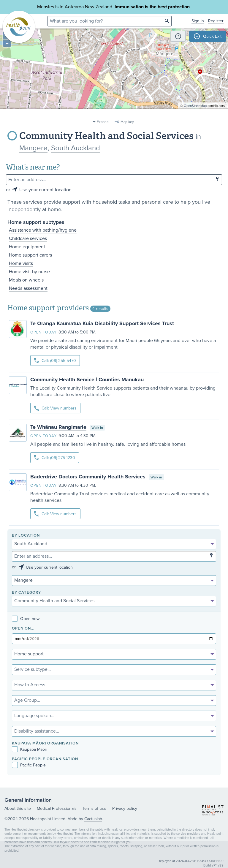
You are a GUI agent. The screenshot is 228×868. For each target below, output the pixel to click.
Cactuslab (93, 819)
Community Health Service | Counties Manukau (87, 380)
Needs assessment (28, 288)
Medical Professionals (57, 808)
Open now (26, 619)
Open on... (23, 629)
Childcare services (28, 238)
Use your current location (45, 190)
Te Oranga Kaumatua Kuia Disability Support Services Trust (102, 323)
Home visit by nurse (29, 272)
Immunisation (129, 7)
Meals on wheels (26, 280)
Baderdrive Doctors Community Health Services (88, 477)
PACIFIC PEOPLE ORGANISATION (45, 759)
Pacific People (29, 765)
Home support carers (30, 255)
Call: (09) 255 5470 (55, 361)
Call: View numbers (55, 408)
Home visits (21, 263)
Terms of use (94, 808)
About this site (18, 808)
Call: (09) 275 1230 (55, 458)
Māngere (33, 148)
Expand (103, 122)
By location (26, 536)
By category (26, 593)
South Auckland (76, 148)
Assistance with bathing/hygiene (43, 230)
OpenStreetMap (195, 114)
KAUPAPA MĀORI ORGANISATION (45, 743)
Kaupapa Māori (30, 749)
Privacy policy (125, 808)
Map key (127, 122)
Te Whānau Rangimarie (58, 427)
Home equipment (27, 247)
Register (216, 21)
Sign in (198, 21)
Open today (43, 332)
